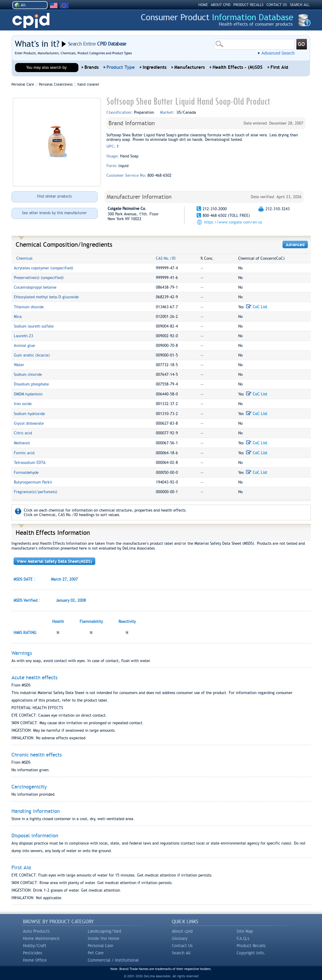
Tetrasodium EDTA (30, 463)
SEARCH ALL (300, 5)
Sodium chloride (28, 374)
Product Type (121, 67)
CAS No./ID (166, 258)
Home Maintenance (41, 938)
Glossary (180, 938)
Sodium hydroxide (29, 414)
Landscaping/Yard (104, 931)
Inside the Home (104, 938)
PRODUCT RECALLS (248, 5)
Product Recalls (251, 946)
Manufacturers (189, 67)
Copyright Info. (251, 953)
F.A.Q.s (243, 938)
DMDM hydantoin (28, 394)
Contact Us (182, 946)
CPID (31, 21)
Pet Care (96, 953)
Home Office (35, 960)
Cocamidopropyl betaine (35, 287)
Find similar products (54, 196)
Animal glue (24, 346)
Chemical (24, 258)
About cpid (182, 931)
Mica (18, 317)
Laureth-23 (24, 336)
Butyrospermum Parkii (33, 482)
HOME (203, 5)
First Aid (279, 67)
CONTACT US (277, 5)
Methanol (22, 443)
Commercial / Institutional (113, 960)
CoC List (257, 307)
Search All (181, 953)
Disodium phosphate (31, 384)
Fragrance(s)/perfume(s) (36, 492)
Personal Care (101, 946)
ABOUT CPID (221, 5)
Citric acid (23, 433)
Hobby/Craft (35, 946)
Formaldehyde (26, 473)
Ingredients (155, 67)
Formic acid (24, 453)
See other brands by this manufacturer (54, 213)
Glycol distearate (29, 423)
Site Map (245, 931)
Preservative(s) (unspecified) (39, 278)
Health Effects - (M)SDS (238, 67)
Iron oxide (23, 404)
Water (19, 365)
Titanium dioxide (29, 307)
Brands (92, 67)
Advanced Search (278, 53)
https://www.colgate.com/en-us (233, 222)
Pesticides (33, 953)
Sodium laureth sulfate (34, 326)
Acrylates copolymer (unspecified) (44, 268)
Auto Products (36, 931)
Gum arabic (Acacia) (32, 355)
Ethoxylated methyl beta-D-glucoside (46, 297)
